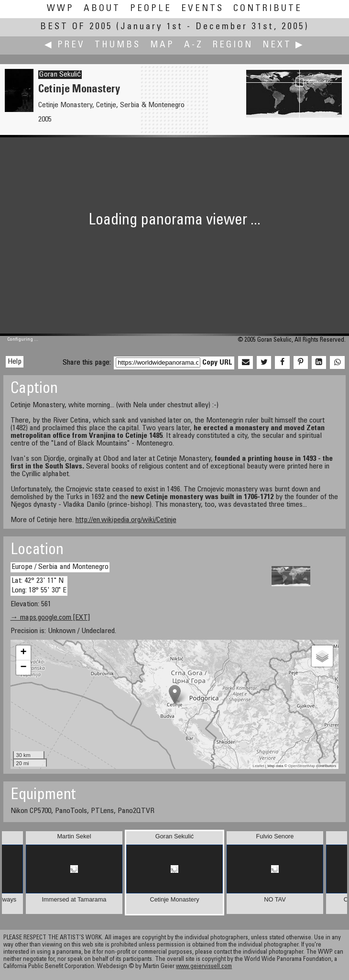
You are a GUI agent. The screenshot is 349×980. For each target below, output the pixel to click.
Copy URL (217, 363)
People (151, 9)
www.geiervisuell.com (204, 967)
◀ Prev (65, 45)
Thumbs (118, 45)
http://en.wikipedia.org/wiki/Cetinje (126, 520)
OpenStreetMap (302, 766)
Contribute (268, 9)
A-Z (194, 45)
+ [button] (23, 653)
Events (202, 9)
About (102, 9)
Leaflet (259, 766)
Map (162, 45)
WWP (60, 9)
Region (233, 45)
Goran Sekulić (60, 75)
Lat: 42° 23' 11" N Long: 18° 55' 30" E (39, 585)
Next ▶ (284, 45)
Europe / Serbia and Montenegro (60, 567)
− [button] (23, 668)
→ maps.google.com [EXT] (50, 618)
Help (15, 362)
